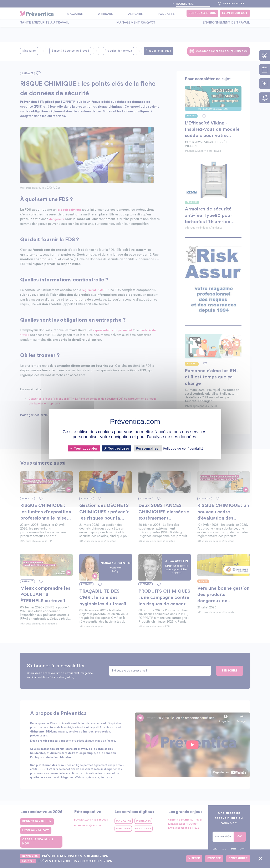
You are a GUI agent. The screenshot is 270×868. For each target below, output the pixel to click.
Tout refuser (117, 448)
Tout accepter (84, 448)
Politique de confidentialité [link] (183, 448)
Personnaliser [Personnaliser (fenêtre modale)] (148, 448)
